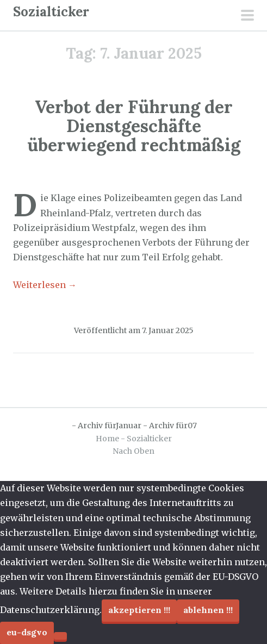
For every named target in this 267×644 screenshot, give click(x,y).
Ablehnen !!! (208, 610)
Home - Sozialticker (134, 439)
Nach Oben (133, 451)
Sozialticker (51, 12)
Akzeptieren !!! (139, 610)
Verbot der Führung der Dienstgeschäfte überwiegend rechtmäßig (134, 126)
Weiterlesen (45, 285)
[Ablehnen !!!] (60, 636)
